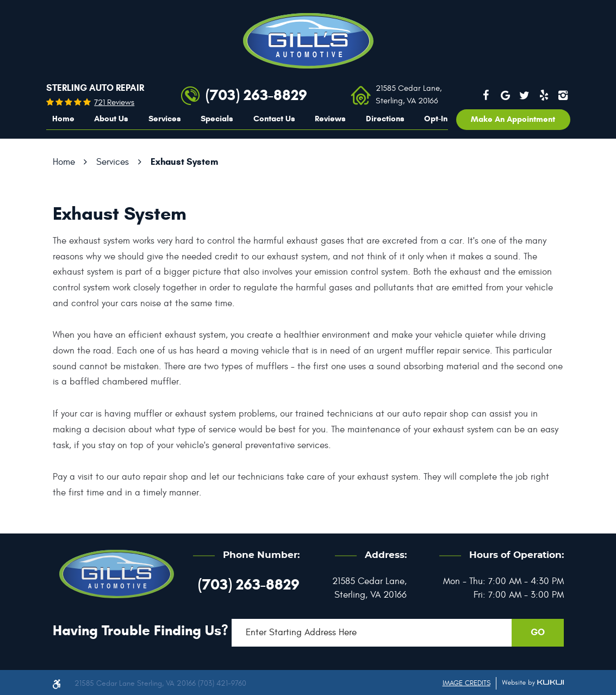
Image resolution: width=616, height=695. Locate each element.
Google (505, 95)
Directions (385, 119)
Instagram (563, 95)
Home (63, 119)
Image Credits (466, 683)
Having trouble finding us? (141, 630)
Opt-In (436, 119)
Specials (217, 119)
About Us (111, 119)
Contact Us (274, 119)
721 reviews (114, 103)
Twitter (525, 95)
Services (165, 119)
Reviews (330, 119)
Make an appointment (513, 119)
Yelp (544, 95)
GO (538, 632)
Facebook (486, 95)
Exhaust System (184, 162)
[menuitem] (63, 119)
